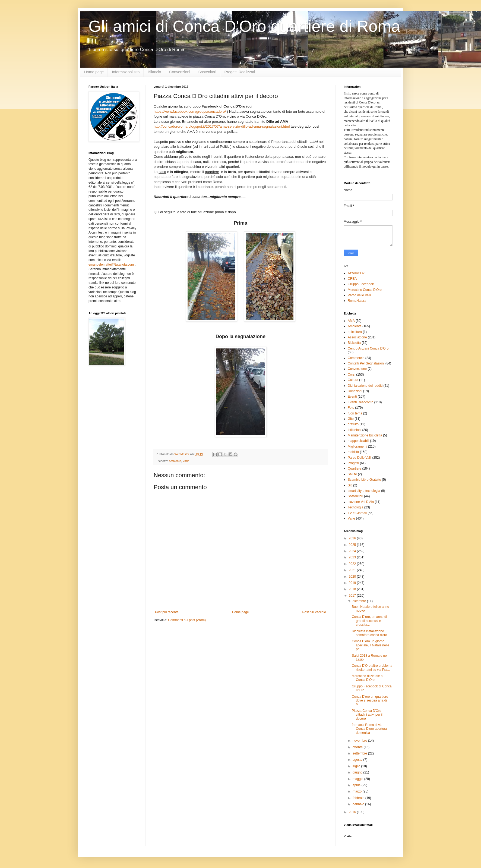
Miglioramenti (357, 446)
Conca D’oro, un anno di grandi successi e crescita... (369, 621)
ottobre (358, 747)
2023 (353, 557)
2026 (353, 538)
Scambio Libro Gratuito (364, 480)
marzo (358, 791)
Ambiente (175, 461)
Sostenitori (207, 72)
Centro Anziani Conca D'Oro (368, 348)
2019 (353, 583)
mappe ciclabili (358, 441)
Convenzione (357, 369)
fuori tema (355, 413)
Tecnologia (355, 507)
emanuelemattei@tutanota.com (111, 265)
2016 (353, 812)
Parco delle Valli (359, 295)
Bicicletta (354, 343)
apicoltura (355, 332)
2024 (353, 551)
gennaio (359, 804)
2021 (353, 570)
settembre (360, 753)
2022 (353, 564)
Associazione (357, 337)
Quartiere (355, 468)
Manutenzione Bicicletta (365, 435)
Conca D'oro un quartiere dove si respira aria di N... (370, 701)
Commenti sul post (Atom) (187, 620)
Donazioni (355, 391)
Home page (94, 72)
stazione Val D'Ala (361, 502)
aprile (357, 785)
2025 (353, 545)
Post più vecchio (314, 612)
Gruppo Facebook (361, 284)
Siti (350, 485)
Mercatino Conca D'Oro (365, 290)
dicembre (360, 601)
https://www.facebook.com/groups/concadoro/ (190, 111)
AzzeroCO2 (356, 273)
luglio (357, 766)
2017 (353, 596)
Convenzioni (180, 72)
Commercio (356, 358)
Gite (351, 419)
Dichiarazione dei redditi (365, 386)
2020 (353, 577)
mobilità (353, 452)
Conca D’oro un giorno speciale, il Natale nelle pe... (371, 645)
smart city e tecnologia (364, 491)
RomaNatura (357, 301)
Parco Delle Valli (360, 458)
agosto (358, 760)
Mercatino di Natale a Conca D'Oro (367, 678)
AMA (351, 321)
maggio (358, 779)
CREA (352, 279)
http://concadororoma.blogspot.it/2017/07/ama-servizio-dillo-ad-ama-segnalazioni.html (222, 126)
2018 (353, 589)
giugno (358, 772)
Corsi (352, 375)
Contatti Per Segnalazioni (366, 363)
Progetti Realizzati (240, 72)
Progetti (353, 463)
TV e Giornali (357, 513)
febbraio (359, 798)
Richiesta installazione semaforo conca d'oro (369, 633)
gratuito (353, 424)
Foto (351, 408)
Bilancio (154, 72)
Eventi (352, 397)
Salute (352, 474)
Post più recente (167, 612)
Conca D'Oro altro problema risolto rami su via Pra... (372, 668)
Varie (186, 461)
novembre (360, 741)
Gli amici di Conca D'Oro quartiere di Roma (244, 26)
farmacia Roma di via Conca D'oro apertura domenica (369, 729)
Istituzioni (355, 430)
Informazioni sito (126, 72)
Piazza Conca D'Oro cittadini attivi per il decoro (367, 715)
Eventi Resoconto (360, 402)
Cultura (353, 380)
